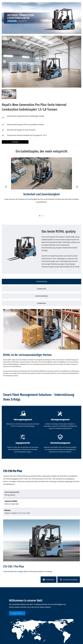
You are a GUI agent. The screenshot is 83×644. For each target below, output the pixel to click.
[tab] (41, 282)
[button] (79, 61)
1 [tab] (40, 216)
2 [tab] (41, 216)
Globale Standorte (17, 613)
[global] (41, 631)
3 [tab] (43, 216)
